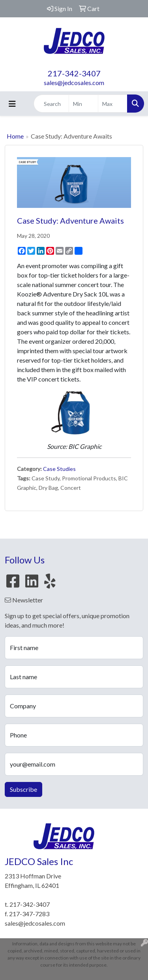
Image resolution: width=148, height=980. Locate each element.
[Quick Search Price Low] (83, 104)
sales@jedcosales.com (74, 82)
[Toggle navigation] (12, 104)
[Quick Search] (51, 104)
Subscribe (23, 789)
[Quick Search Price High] (113, 104)
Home (15, 136)
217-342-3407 (74, 73)
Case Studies (59, 469)
